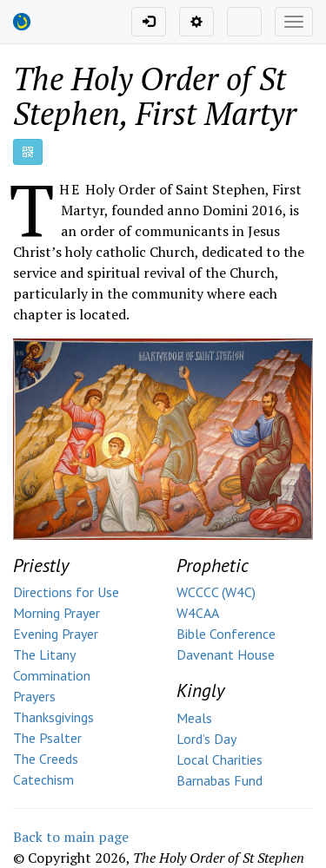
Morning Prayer (57, 613)
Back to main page (71, 837)
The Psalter (47, 738)
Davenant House (226, 654)
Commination (52, 675)
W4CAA (198, 613)
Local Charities (220, 759)
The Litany (44, 654)
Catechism (43, 779)
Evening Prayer (56, 634)
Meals (194, 718)
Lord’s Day (206, 739)
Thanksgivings (53, 717)
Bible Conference (226, 634)
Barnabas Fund (220, 780)
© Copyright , (159, 858)
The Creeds (46, 759)
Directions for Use (66, 592)
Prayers (34, 696)
